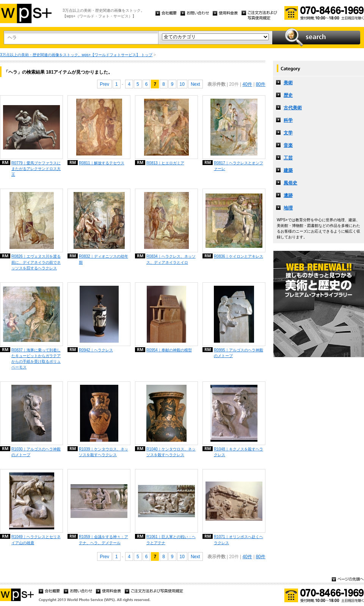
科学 (288, 120)
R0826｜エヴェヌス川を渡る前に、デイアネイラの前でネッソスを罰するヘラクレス (36, 262)
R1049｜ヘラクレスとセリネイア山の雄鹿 (36, 540)
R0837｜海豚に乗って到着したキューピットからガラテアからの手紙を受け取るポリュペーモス (36, 359)
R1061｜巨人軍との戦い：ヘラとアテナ (171, 540)
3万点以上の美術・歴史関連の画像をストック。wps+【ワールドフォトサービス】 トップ (76, 55)
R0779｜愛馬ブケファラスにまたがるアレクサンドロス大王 (36, 169)
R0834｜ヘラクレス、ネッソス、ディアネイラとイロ (171, 259)
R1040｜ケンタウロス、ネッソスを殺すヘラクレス (171, 452)
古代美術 (293, 108)
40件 (247, 84)
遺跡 (288, 195)
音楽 (288, 145)
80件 (261, 84)
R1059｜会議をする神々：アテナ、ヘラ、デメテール (104, 540)
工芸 (288, 158)
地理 (288, 208)
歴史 (288, 95)
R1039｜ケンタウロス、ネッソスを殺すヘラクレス (104, 452)
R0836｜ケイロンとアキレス (238, 256)
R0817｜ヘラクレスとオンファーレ (238, 166)
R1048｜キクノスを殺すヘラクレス (238, 452)
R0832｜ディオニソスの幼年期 (104, 259)
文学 (288, 133)
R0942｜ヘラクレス (96, 350)
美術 (288, 83)
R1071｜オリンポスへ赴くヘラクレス (238, 540)
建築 (288, 170)
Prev (104, 84)
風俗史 (290, 183)
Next (195, 84)
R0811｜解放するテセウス (102, 163)
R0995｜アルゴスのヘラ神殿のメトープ (238, 353)
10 (182, 84)
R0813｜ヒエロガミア (165, 163)
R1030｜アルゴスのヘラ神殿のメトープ (36, 452)
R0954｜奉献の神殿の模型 (169, 350)
